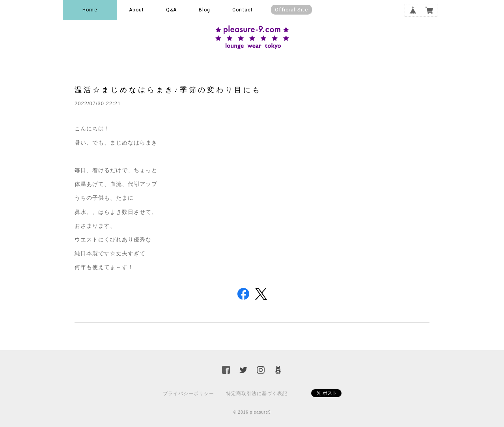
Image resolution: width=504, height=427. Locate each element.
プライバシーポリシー (189, 394)
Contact (243, 10)
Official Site (291, 10)
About (136, 10)
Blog (205, 10)
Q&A (172, 10)
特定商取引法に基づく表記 (257, 394)
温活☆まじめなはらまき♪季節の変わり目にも (168, 90)
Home (90, 10)
